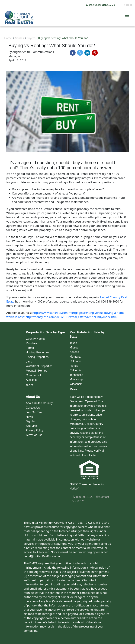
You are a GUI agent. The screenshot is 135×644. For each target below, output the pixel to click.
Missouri (75, 348)
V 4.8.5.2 (78, 501)
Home (8, 38)
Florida (74, 366)
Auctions (31, 380)
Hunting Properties (38, 352)
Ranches (31, 343)
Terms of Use (34, 435)
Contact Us (33, 408)
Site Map (31, 426)
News (29, 417)
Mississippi (76, 379)
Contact (109, 5)
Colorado (75, 361)
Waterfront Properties (39, 366)
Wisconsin (76, 384)
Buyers (31, 38)
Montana (75, 357)
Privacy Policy (35, 430)
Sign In (30, 421)
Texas (73, 343)
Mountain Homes (36, 371)
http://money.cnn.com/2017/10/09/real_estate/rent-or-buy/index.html (71, 317)
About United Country (39, 403)
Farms (30, 348)
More (30, 385)
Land (29, 362)
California (76, 370)
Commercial (33, 375)
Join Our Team (35, 412)
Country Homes (36, 339)
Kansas (74, 352)
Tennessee (76, 375)
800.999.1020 (83, 497)
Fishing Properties (37, 357)
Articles (19, 38)
